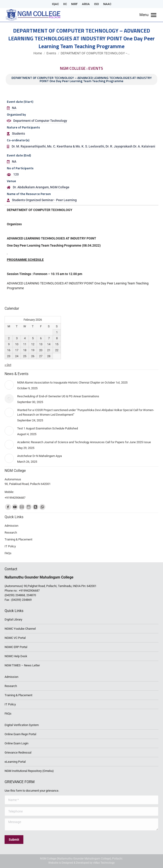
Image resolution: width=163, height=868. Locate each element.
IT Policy (10, 704)
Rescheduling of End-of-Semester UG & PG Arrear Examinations (58, 396)
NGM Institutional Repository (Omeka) (29, 771)
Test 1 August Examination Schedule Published (48, 428)
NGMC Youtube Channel (20, 629)
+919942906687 (29, 591)
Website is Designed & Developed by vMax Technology (81, 863)
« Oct (8, 365)
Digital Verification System (22, 725)
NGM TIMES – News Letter (22, 665)
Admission (11, 677)
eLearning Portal (15, 762)
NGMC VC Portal (15, 638)
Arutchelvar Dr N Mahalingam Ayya (39, 456)
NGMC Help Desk (16, 656)
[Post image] (9, 385)
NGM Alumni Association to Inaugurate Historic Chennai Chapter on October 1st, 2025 (72, 383)
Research (11, 686)
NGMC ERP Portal (16, 647)
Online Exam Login (16, 743)
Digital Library (13, 619)
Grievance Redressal (18, 753)
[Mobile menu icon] (148, 15)
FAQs (8, 714)
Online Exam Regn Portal (20, 734)
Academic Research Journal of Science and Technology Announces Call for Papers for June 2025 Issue (84, 442)
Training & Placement (18, 695)
